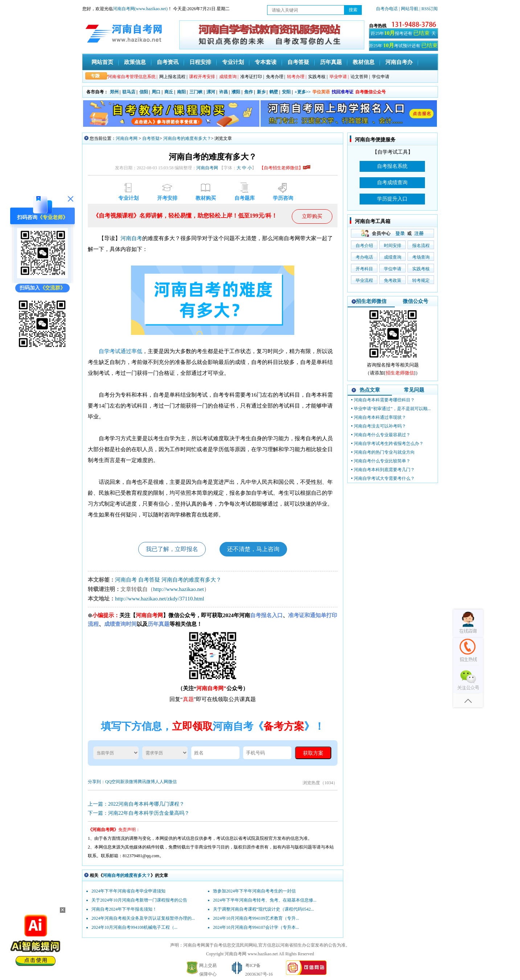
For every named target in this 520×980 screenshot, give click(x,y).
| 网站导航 (408, 9)
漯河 (211, 92)
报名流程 (421, 246)
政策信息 (135, 62)
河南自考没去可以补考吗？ (380, 426)
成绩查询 (393, 257)
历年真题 (331, 62)
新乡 (261, 92)
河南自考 (131, 238)
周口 (156, 92)
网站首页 (102, 62)
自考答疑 (298, 62)
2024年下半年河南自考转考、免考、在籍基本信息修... (265, 900)
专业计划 (233, 62)
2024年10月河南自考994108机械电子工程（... (134, 927)
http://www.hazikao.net (179, 589)
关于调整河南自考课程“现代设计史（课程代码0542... (263, 909)
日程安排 (200, 62)
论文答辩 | (360, 77)
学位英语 (321, 92)
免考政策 (393, 280)
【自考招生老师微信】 (285, 168)
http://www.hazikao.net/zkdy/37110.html (160, 599)
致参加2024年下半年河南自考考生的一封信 (254, 891)
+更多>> (303, 92)
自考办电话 (387, 9)
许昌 (224, 92)
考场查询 (421, 257)
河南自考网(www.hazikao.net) (140, 9)
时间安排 (393, 246)
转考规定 (421, 280)
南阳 (181, 92)
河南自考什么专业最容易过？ (382, 435)
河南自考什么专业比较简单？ (382, 461)
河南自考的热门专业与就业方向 (384, 452)
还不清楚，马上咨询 (253, 549)
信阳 (144, 92)
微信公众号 (415, 301)
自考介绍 (364, 246)
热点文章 (370, 390)
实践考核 (421, 269)
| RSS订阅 (429, 9)
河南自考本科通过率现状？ (380, 417)
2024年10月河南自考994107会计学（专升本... (256, 927)
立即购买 (312, 216)
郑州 (114, 92)
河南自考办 (399, 62)
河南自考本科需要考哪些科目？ (384, 400)
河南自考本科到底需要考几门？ (384, 470)
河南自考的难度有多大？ (187, 138)
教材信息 (364, 62)
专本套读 (266, 62)
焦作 (249, 92)
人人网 (161, 782)
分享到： (97, 782)
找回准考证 (343, 92)
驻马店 (129, 92)
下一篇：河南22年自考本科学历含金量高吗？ (139, 813)
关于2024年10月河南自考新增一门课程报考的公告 (139, 900)
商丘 (169, 92)
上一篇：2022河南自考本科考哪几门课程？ (136, 804)
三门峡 (196, 92)
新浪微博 (129, 782)
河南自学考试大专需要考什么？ (384, 478)
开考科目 (364, 269)
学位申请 (381, 77)
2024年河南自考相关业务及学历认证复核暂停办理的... (143, 918)
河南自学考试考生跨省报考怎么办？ (389, 444)
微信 (172, 782)
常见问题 (414, 390)
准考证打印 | (252, 77)
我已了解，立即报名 (172, 549)
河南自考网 (127, 138)
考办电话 (364, 257)
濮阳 (236, 92)
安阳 (286, 92)
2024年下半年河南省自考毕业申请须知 (128, 891)
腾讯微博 (146, 782)
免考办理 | (276, 77)
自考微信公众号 (370, 92)
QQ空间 (113, 782)
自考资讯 (168, 62)
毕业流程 (364, 280)
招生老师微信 (371, 301)
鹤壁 (274, 92)
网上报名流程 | (173, 77)
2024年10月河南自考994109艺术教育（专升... (256, 918)
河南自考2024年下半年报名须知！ (124, 909)
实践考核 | (318, 77)
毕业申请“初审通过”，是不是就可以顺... (392, 409)
